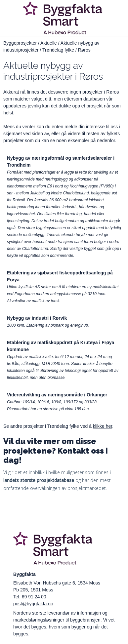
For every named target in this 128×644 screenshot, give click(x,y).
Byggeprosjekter (20, 43)
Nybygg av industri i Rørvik (37, 318)
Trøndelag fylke (58, 50)
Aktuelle (49, 43)
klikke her (103, 426)
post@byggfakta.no (33, 604)
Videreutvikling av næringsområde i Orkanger (57, 395)
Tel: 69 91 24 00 (30, 597)
